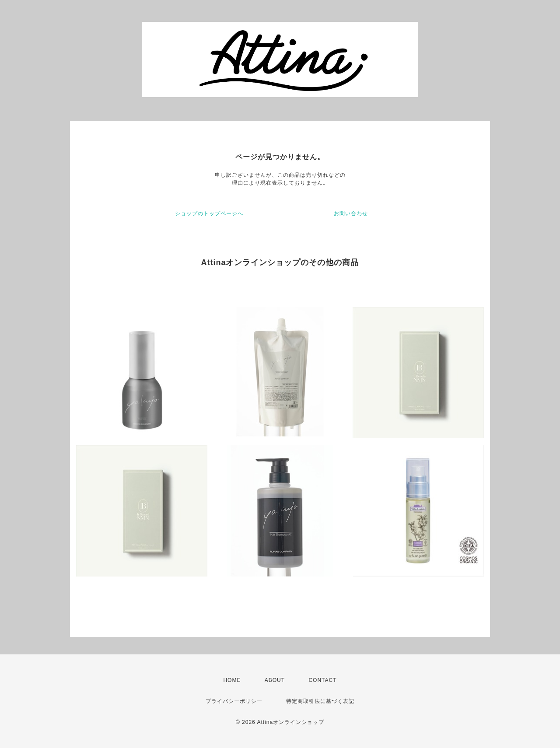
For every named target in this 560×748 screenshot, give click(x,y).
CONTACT (322, 680)
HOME (232, 680)
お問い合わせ (351, 213)
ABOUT (275, 680)
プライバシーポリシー (234, 701)
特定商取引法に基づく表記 (320, 701)
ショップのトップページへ (209, 213)
